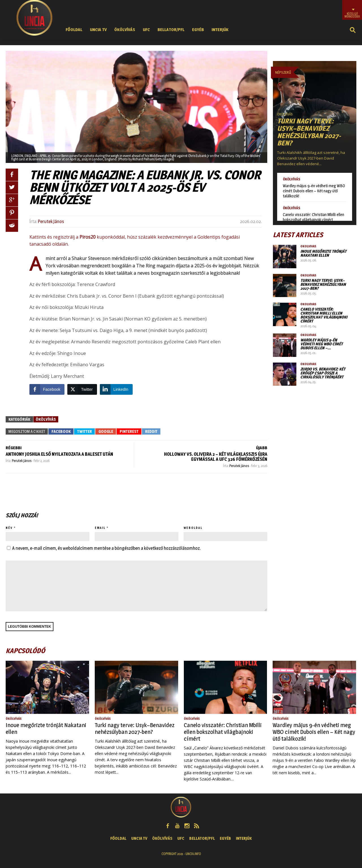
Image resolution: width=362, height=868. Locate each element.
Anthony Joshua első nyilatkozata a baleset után (59, 454)
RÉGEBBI (14, 448)
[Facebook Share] (47, 389)
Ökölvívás (125, 30)
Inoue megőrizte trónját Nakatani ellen (323, 253)
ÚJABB (262, 448)
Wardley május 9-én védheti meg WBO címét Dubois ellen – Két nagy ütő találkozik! (314, 191)
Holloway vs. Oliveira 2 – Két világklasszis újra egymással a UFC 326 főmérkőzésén (216, 457)
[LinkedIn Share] (116, 389)
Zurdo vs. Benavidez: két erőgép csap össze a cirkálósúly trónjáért (323, 373)
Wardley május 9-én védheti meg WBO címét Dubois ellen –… (322, 344)
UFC (146, 30)
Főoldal (74, 30)
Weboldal (193, 528)
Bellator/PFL (171, 30)
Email (100, 528)
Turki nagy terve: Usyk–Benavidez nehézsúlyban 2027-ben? (309, 132)
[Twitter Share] (82, 389)
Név (9, 528)
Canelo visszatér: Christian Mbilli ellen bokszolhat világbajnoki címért (313, 217)
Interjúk (220, 30)
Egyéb (198, 30)
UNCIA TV (98, 30)
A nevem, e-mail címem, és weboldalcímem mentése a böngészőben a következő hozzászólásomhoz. (106, 548)
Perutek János (51, 222)
